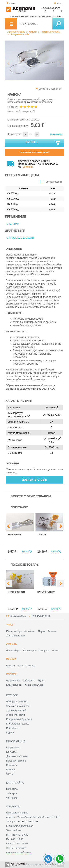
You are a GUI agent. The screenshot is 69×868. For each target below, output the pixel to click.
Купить (43, 143)
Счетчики (13, 224)
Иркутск (11, 665)
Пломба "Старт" (46, 592)
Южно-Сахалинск (34, 685)
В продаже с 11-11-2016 (21, 238)
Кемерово (44, 651)
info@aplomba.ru (18, 616)
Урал (10, 625)
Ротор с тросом (16, 592)
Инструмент (13, 728)
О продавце (13, 747)
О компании (14, 16)
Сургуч (10, 733)
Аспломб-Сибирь (16, 32)
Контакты (26, 16)
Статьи (10, 774)
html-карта (12, 789)
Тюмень (52, 631)
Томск (55, 651)
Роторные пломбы (20, 34)
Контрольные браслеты (19, 719)
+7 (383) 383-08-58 (51, 8)
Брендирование (54, 182)
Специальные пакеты (18, 706)
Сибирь (12, 644)
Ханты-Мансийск (16, 636)
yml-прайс (12, 798)
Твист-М (42, 535)
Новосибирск (14, 651)
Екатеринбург (14, 631)
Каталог (33, 32)
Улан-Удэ (30, 665)
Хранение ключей (16, 710)
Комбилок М (15, 535)
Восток (11, 674)
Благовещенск (14, 685)
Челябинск (30, 631)
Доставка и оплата (52, 16)
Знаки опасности (16, 715)
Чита (20, 665)
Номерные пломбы (50, 32)
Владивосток (13, 680)
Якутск (41, 680)
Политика (12, 765)
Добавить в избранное (50, 89)
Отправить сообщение (19, 852)
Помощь (37, 16)
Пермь (42, 631)
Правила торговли (16, 761)
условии (28, 167)
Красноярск (30, 651)
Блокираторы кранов (18, 724)
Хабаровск (29, 680)
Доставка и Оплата (17, 756)
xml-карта (12, 793)
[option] (35, 60)
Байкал (11, 659)
